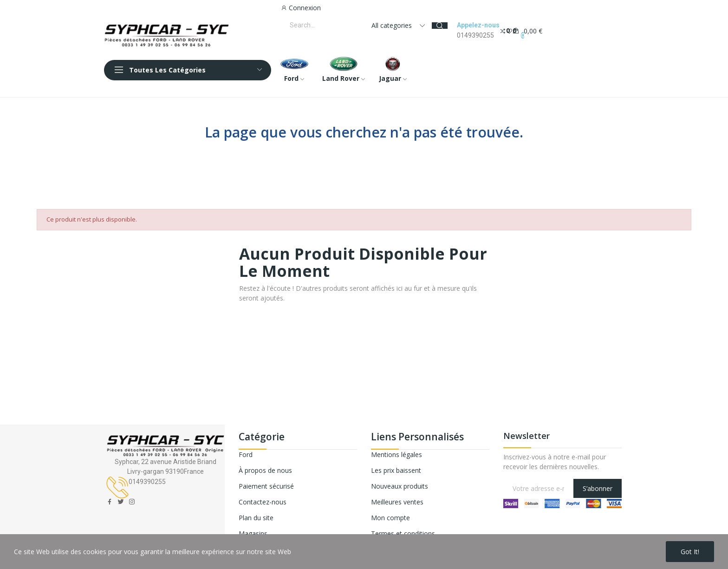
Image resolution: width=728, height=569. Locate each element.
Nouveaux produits (400, 486)
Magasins (253, 533)
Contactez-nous (263, 502)
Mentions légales (396, 455)
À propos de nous (265, 470)
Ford (246, 455)
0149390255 (475, 35)
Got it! (690, 552)
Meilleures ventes (397, 502)
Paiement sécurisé (266, 486)
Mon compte (390, 518)
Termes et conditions (403, 533)
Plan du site (256, 518)
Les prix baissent (396, 470)
